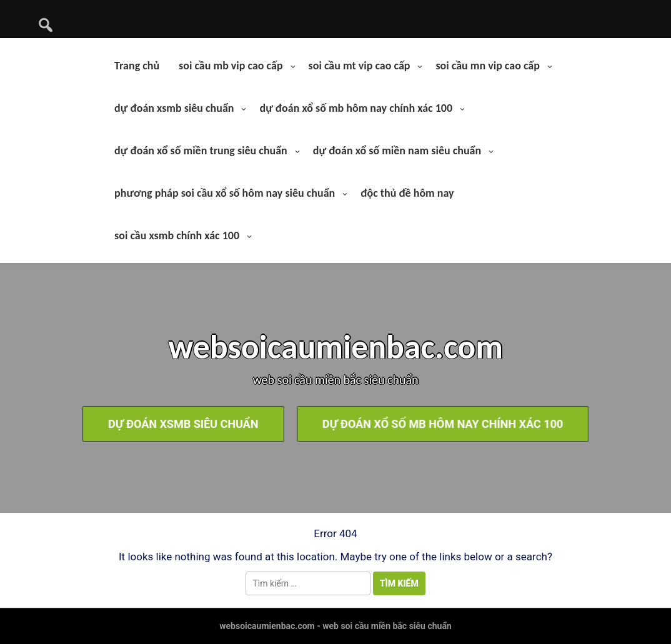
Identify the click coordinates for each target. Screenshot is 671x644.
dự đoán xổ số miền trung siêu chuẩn (201, 151)
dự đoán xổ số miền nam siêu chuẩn (397, 151)
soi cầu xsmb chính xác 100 (177, 235)
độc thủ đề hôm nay (407, 193)
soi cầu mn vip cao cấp (487, 66)
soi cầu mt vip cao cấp (360, 66)
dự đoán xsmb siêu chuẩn (174, 108)
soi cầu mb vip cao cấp (231, 66)
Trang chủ (137, 66)
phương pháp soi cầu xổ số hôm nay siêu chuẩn (225, 193)
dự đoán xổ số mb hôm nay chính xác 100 (356, 108)
